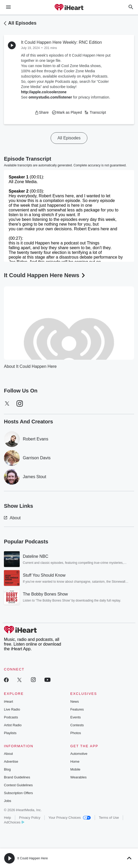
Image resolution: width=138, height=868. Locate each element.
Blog (7, 769)
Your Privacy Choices (70, 818)
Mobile (75, 769)
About (12, 518)
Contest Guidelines (18, 785)
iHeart (9, 702)
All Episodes (22, 23)
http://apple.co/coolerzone (44, 92)
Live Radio (12, 709)
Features (77, 709)
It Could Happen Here (33, 858)
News (75, 702)
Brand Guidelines (17, 777)
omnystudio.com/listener (50, 97)
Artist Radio (13, 725)
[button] (42, 112)
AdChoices (14, 822)
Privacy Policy (30, 818)
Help (7, 818)
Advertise (11, 761)
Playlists (10, 733)
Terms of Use (109, 818)
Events (76, 717)
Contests (77, 725)
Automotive (79, 754)
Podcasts (11, 717)
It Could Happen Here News (45, 275)
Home (75, 761)
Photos (76, 733)
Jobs (7, 801)
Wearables (78, 777)
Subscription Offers (18, 793)
